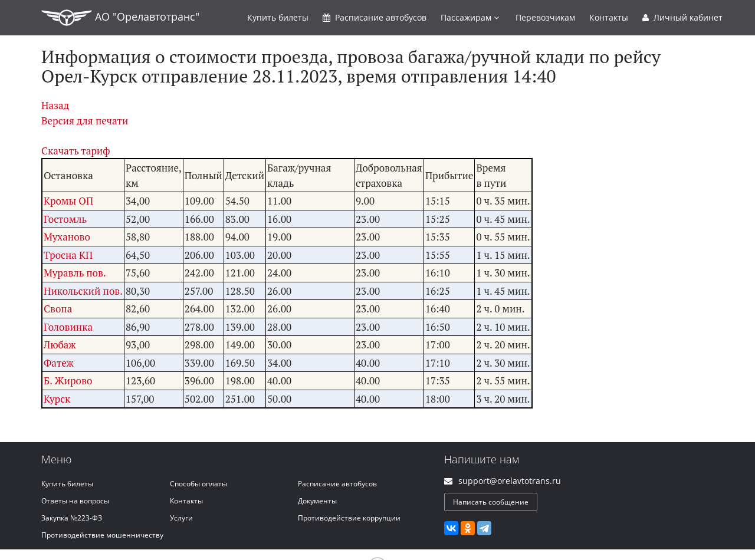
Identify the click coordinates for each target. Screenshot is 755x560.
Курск (57, 399)
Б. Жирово (68, 381)
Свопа (58, 309)
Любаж (60, 345)
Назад (55, 105)
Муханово (67, 237)
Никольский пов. (83, 291)
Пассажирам (470, 17)
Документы (317, 501)
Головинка (68, 327)
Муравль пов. (75, 273)
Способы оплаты (198, 484)
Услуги (181, 518)
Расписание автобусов (337, 484)
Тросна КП (68, 255)
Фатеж (59, 363)
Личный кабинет (682, 17)
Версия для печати (85, 121)
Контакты (609, 17)
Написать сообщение (491, 502)
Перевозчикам (545, 17)
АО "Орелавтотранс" (120, 18)
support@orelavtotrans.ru (510, 481)
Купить (278, 17)
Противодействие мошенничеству (102, 535)
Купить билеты (67, 484)
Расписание (375, 17)
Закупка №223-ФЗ (72, 518)
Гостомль (65, 219)
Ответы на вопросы (75, 501)
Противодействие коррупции (349, 518)
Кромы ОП (68, 201)
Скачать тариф (76, 151)
